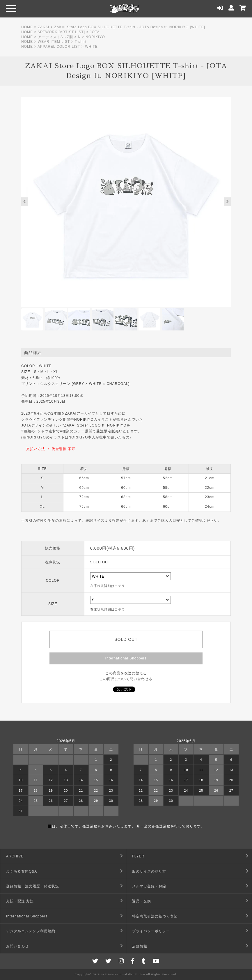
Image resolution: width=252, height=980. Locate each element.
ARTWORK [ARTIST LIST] (61, 32)
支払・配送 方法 (20, 901)
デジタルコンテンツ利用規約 (31, 931)
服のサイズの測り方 (149, 871)
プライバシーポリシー (151, 931)
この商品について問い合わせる (126, 679)
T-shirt (81, 42)
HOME (27, 27)
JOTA (95, 32)
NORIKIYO (95, 37)
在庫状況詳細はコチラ (108, 586)
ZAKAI (44, 27)
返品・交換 (142, 901)
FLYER (138, 856)
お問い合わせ (17, 946)
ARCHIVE (15, 856)
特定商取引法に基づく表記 (155, 916)
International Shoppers (126, 658)
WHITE (91, 47)
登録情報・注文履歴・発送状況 (33, 886)
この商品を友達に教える (126, 673)
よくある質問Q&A (22, 871)
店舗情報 (140, 946)
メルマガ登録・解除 (149, 886)
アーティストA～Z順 (55, 37)
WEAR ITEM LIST (54, 42)
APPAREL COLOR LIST (59, 47)
